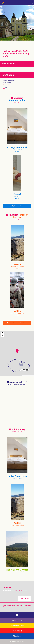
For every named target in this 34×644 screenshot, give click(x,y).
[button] (17, 351)
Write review (25, 598)
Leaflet (24, 375)
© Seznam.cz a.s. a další (30, 375)
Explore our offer (17, 206)
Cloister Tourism (17, 620)
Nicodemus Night (17, 626)
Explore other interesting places (17, 323)
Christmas (17, 636)
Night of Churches (17, 631)
